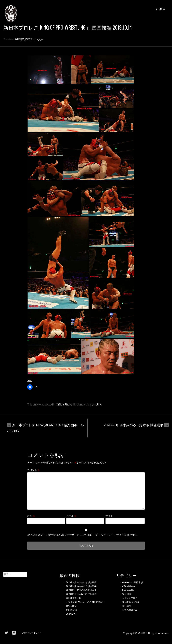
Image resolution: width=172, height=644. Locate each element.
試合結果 (126, 606)
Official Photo (64, 404)
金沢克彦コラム (130, 610)
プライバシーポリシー (32, 633)
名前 (31, 516)
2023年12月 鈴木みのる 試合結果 (81, 590)
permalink (96, 404)
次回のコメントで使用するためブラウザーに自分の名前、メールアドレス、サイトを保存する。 (84, 535)
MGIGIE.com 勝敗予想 (132, 582)
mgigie (39, 39)
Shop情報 (127, 594)
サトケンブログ (130, 598)
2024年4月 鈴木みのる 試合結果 (81, 586)
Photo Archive (129, 590)
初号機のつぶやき (131, 602)
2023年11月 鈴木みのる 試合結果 (81, 594)
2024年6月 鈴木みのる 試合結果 (81, 582)
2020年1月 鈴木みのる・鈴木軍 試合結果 (136, 425)
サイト (109, 516)
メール (71, 516)
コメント (33, 470)
